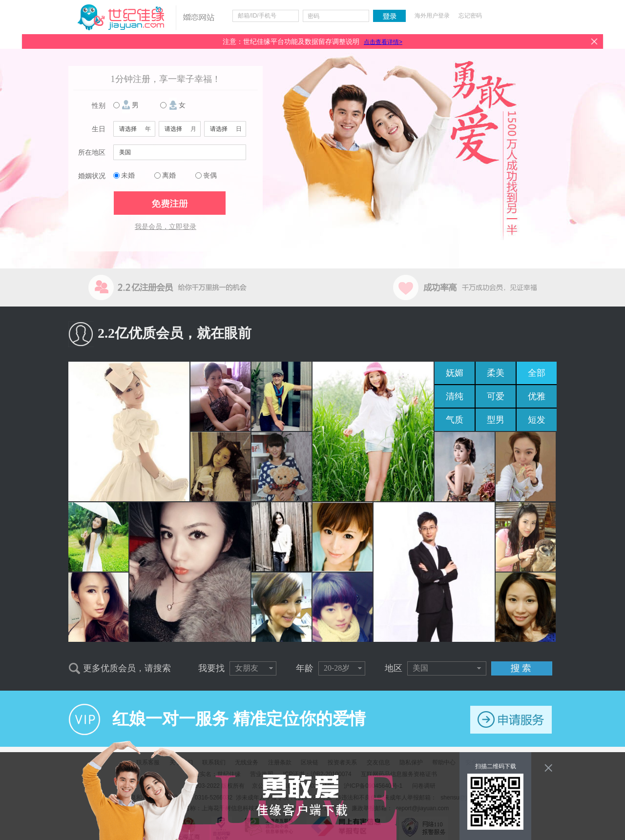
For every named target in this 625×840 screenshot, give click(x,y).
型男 (496, 420)
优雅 (537, 396)
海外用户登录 (432, 16)
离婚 (169, 175)
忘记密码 (470, 16)
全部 (537, 373)
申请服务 (511, 720)
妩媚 (455, 373)
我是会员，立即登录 (166, 227)
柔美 (496, 373)
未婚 (128, 175)
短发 (537, 420)
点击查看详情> (383, 42)
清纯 (455, 396)
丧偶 (210, 175)
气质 (455, 420)
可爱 (496, 396)
